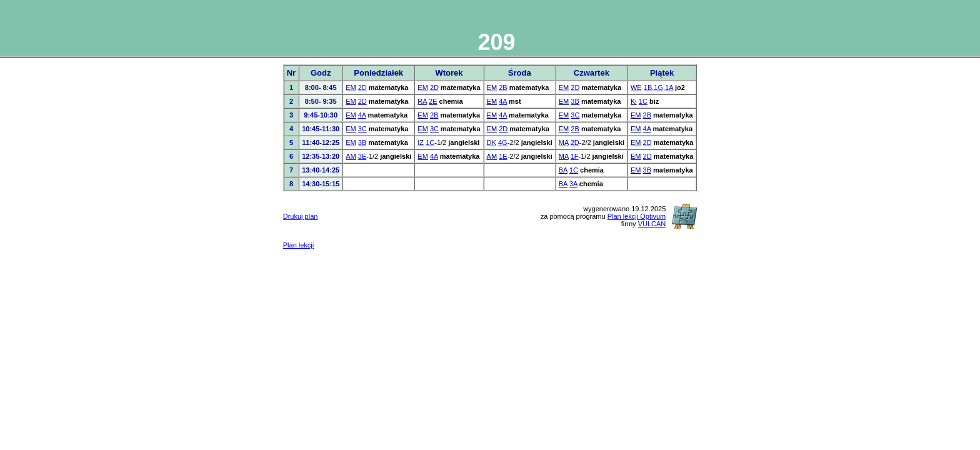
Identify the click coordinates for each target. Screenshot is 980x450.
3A (573, 184)
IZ (421, 142)
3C (575, 115)
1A (669, 87)
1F (575, 156)
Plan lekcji (299, 245)
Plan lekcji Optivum (637, 216)
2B (503, 87)
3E (362, 156)
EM (351, 87)
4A (503, 101)
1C (643, 101)
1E (503, 156)
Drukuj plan (301, 216)
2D (362, 87)
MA (564, 142)
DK (492, 142)
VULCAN (652, 224)
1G (658, 87)
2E (433, 101)
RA (422, 101)
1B (648, 87)
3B (575, 101)
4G (503, 142)
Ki (634, 101)
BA (563, 170)
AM (351, 156)
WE (636, 87)
